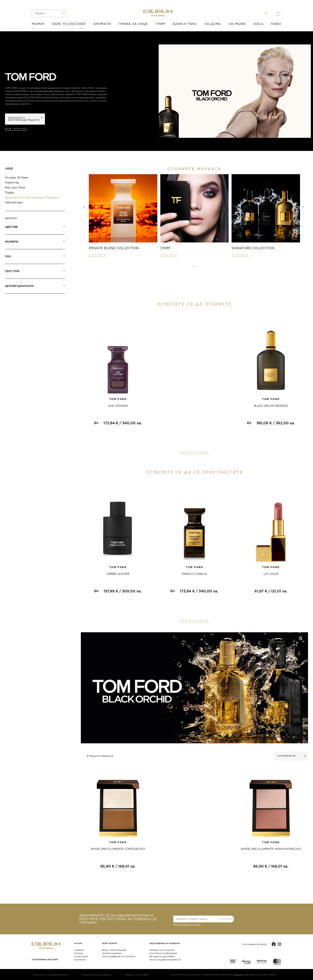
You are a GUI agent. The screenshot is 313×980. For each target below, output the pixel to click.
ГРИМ (160, 24)
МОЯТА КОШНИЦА (112, 953)
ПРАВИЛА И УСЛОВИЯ (136, 975)
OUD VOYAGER (118, 406)
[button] (194, 267)
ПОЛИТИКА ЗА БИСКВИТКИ (97, 975)
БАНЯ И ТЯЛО (185, 24)
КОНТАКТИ (80, 960)
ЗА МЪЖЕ (237, 24)
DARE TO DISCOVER (69, 24)
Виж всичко (16, 129)
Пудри (9, 192)
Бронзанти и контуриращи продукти (32, 197)
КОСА (258, 24)
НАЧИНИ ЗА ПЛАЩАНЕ (162, 950)
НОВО (276, 24)
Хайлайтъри (14, 202)
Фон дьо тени (15, 187)
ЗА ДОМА (213, 24)
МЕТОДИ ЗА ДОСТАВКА (162, 956)
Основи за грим (16, 177)
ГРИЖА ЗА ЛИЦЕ (133, 24)
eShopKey (238, 975)
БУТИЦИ (79, 953)
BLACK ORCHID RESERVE (271, 406)
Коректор (12, 182)
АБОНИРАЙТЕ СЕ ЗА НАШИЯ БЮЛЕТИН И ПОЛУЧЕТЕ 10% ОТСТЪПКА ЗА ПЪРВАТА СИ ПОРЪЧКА (118, 919)
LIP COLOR (271, 574)
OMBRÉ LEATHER (118, 574)
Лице (9, 169)
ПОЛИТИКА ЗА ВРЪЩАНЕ (163, 953)
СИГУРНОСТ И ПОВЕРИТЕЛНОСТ (51, 975)
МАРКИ (38, 24)
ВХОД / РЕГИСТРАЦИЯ (114, 950)
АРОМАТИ (102, 24)
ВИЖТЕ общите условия (187, 925)
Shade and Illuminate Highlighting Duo (271, 849)
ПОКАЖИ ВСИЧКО (194, 452)
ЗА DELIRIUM (81, 956)
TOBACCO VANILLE (194, 574)
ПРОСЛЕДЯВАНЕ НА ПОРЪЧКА (119, 956)
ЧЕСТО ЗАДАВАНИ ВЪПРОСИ (165, 960)
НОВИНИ (79, 950)
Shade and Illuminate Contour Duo (118, 849)
